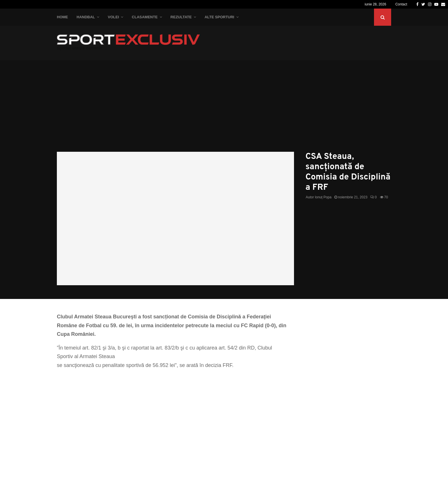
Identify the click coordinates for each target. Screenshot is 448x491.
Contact (401, 4)
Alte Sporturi (219, 17)
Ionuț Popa (323, 197)
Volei (113, 17)
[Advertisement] (224, 109)
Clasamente (145, 17)
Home (62, 17)
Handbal (86, 17)
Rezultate (181, 17)
